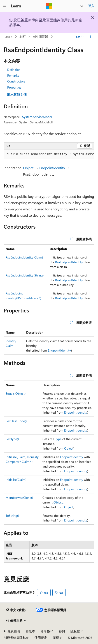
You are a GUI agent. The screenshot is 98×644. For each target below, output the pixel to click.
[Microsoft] (49, 6)
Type (58, 439)
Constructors (16, 81)
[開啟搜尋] (82, 6)
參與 (62, 631)
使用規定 (41, 638)
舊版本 (30, 631)
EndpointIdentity (52, 168)
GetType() (12, 439)
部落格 (45, 631)
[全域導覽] (5, 6)
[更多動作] (90, 37)
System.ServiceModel (37, 117)
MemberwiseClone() (19, 498)
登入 (91, 6)
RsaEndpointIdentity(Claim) (24, 257)
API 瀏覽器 (41, 37)
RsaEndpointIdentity (69, 262)
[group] (49, 154)
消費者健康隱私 (15, 638)
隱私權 (75, 631)
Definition (14, 70)
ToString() (12, 516)
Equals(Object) (16, 393)
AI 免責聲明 (12, 631)
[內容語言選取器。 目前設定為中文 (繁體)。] (16, 610)
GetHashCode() (16, 421)
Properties (14, 87)
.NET (22, 37)
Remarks (13, 75)
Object (28, 168)
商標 (56, 638)
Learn (8, 37)
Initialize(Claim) (16, 480)
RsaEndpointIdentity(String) (25, 275)
